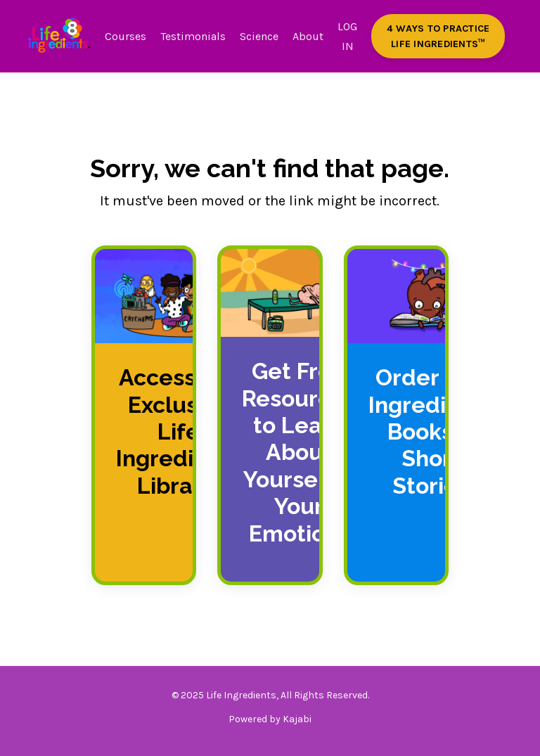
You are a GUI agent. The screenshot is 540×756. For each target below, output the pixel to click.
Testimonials (193, 36)
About (308, 36)
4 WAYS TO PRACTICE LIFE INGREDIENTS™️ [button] (438, 36)
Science (259, 36)
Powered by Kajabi (270, 719)
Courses (126, 36)
